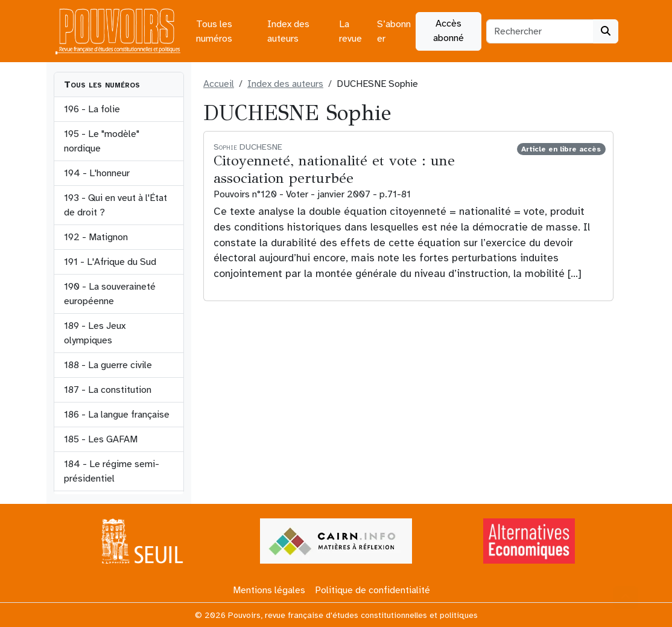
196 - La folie (92, 109)
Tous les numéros (214, 31)
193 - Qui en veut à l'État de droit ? (116, 205)
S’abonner (394, 31)
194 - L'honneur (97, 173)
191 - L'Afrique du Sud (110, 262)
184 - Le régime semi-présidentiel (112, 471)
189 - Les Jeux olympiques (95, 333)
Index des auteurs (288, 31)
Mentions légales (269, 590)
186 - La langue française (117, 415)
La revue (350, 31)
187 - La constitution (108, 390)
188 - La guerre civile (108, 365)
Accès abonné (449, 31)
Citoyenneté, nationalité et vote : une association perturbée (334, 169)
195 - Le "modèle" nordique (102, 141)
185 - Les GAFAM (101, 439)
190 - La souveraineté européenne (110, 294)
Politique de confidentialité (372, 590)
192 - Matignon (96, 237)
